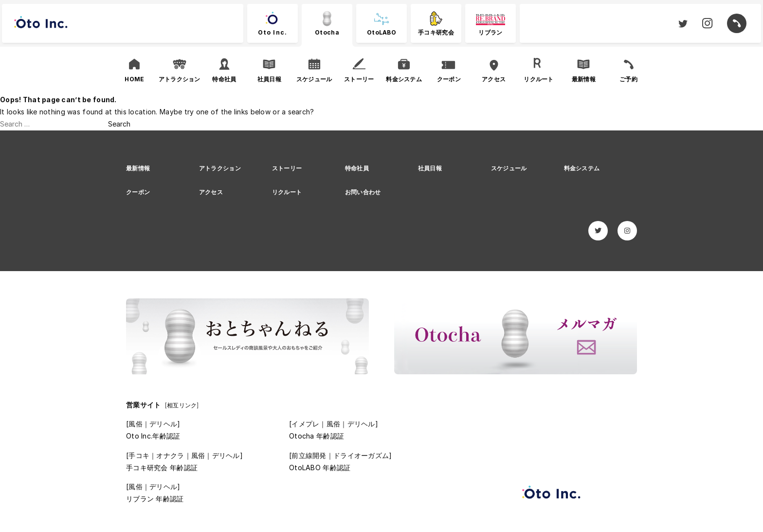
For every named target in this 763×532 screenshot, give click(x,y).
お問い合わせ (363, 192)
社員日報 (430, 168)
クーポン (138, 192)
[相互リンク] (182, 405)
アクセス (211, 192)
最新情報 (138, 168)
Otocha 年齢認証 (317, 436)
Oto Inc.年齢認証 (153, 436)
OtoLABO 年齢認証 (320, 468)
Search (119, 124)
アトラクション (220, 168)
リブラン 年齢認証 (155, 499)
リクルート (287, 192)
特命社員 (357, 168)
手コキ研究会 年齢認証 (162, 468)
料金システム (582, 168)
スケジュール (509, 168)
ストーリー (287, 168)
